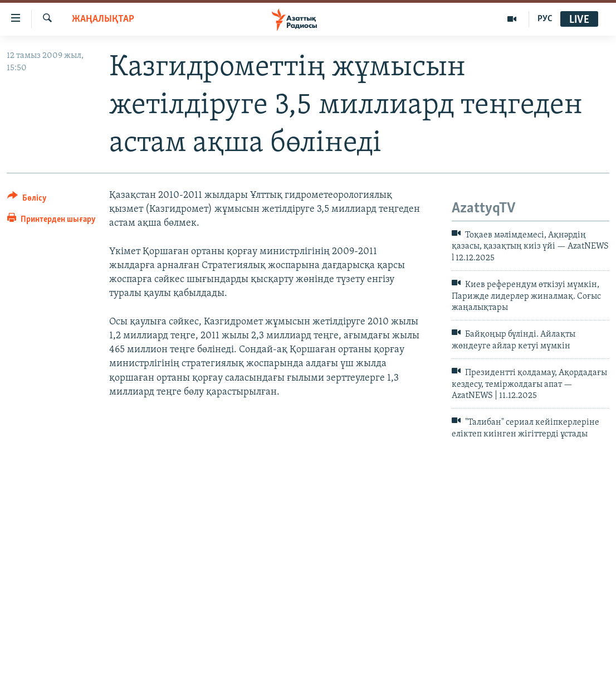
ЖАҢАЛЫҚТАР (103, 19)
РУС (545, 19)
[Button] (27, 200)
